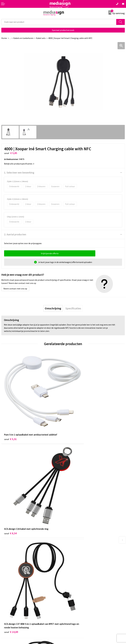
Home (4, 38)
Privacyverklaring (72, 591)
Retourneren (7, 591)
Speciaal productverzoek (63, 30)
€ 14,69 (11, 496)
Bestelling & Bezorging (12, 587)
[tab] (53, 308)
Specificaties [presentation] (73, 308)
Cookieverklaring (72, 587)
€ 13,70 (73, 492)
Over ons (68, 542)
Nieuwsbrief (70, 546)
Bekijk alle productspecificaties (19, 164)
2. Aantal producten (15, 234)
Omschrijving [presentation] (53, 308)
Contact (5, 583)
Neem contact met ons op (15, 289)
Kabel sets (41, 38)
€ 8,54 (72, 418)
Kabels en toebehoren (23, 38)
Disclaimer (69, 595)
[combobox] (59, 22)
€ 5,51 (10, 418)
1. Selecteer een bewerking (19, 172)
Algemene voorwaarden (75, 583)
